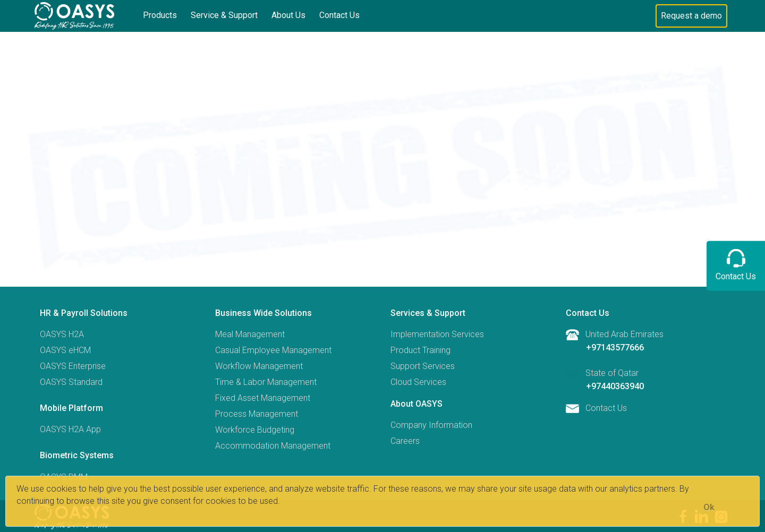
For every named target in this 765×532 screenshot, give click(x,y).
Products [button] (160, 15)
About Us (288, 15)
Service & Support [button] (224, 15)
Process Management (257, 414)
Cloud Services (418, 382)
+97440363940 (615, 386)
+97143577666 (615, 347)
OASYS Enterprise (73, 366)
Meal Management (250, 334)
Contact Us (339, 15)
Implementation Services (437, 334)
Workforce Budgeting (255, 430)
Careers (405, 441)
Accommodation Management (273, 446)
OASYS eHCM (65, 350)
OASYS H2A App (70, 429)
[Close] (709, 507)
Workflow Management (259, 366)
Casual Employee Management (273, 350)
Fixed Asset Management (263, 398)
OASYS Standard (71, 382)
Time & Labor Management (266, 382)
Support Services (423, 366)
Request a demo (691, 16)
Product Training (420, 350)
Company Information (431, 425)
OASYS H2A (62, 334)
